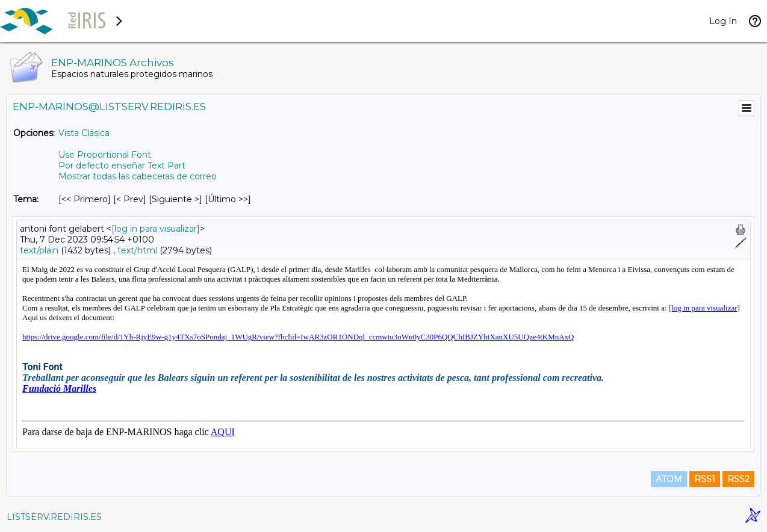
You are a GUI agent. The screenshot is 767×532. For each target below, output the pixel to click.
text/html (137, 250)
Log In (723, 21)
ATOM (669, 479)
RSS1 (705, 479)
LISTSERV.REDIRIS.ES (54, 517)
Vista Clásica (84, 133)
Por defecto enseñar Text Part (122, 165)
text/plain (39, 250)
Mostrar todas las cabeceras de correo (138, 176)
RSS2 (738, 479)
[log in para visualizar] (156, 229)
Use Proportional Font (105, 155)
